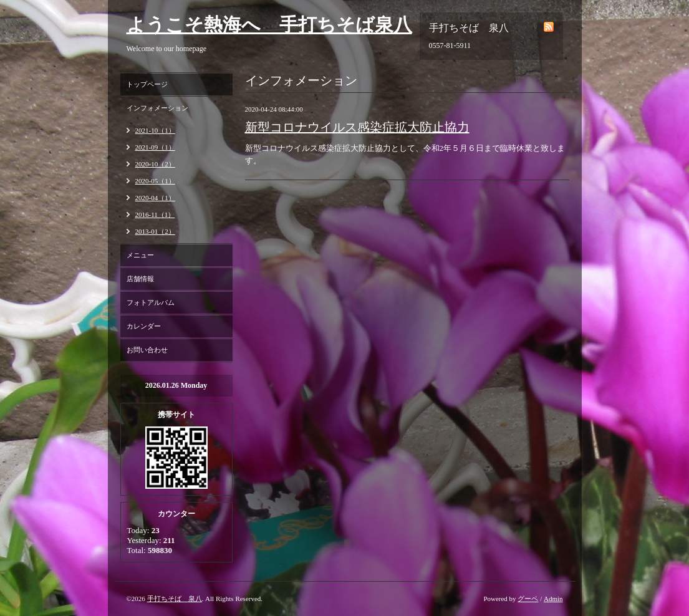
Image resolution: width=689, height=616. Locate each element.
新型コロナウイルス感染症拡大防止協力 (357, 127)
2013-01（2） (155, 231)
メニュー (140, 255)
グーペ (528, 599)
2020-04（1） (155, 198)
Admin (553, 599)
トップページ (147, 84)
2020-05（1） (155, 181)
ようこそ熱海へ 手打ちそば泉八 (269, 25)
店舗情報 (140, 279)
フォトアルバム (151, 302)
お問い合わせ (147, 350)
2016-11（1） (155, 214)
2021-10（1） (155, 130)
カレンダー (144, 326)
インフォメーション (157, 108)
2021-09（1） (155, 147)
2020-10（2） (155, 164)
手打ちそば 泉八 (175, 599)
